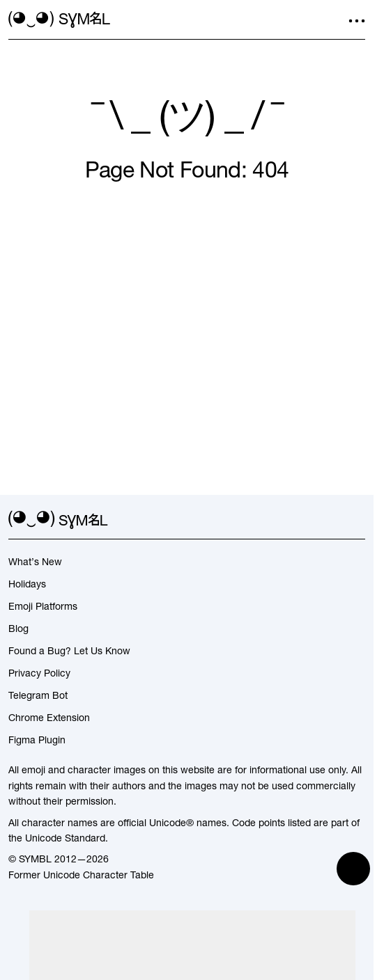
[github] (332, 520)
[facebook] (357, 520)
